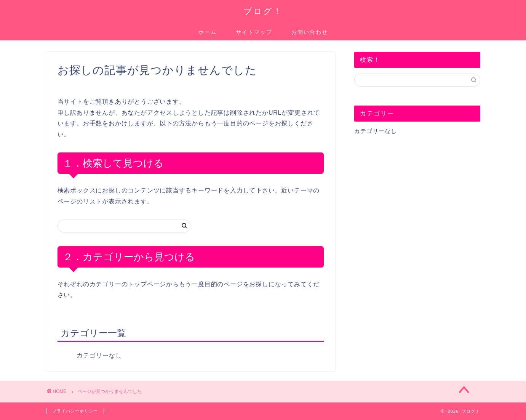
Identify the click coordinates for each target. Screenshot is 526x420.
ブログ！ (263, 11)
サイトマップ (254, 32)
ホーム (208, 32)
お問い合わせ (310, 32)
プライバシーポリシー (75, 411)
